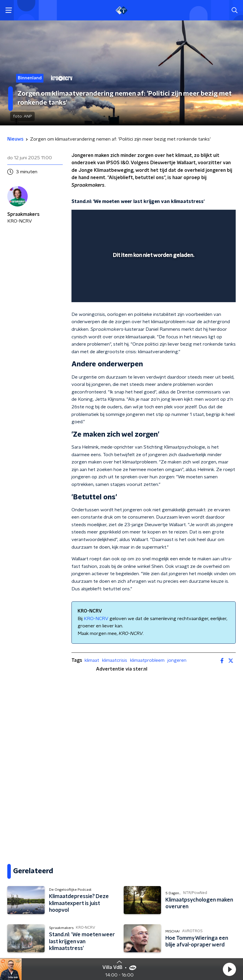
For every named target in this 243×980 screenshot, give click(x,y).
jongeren (177, 660)
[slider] (153, 292)
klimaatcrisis (115, 660)
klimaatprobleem (147, 660)
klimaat (92, 660)
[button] (229, 969)
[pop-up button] (204, 218)
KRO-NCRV (96, 619)
